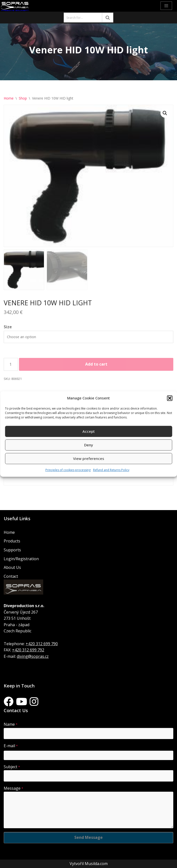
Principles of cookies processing (68, 470)
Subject (12, 767)
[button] (170, 398)
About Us (12, 567)
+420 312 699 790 (42, 644)
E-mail (11, 746)
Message (13, 788)
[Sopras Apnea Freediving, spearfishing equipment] (15, 6)
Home (9, 98)
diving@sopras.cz (33, 656)
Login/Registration (21, 559)
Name (11, 724)
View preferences (89, 458)
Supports (12, 550)
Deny (89, 445)
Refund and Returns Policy (111, 470)
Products (12, 541)
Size (8, 327)
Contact (11, 576)
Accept (89, 431)
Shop (23, 98)
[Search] (83, 18)
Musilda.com (96, 864)
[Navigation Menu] (166, 6)
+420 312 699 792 (28, 650)
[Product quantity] (11, 364)
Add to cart (96, 364)
